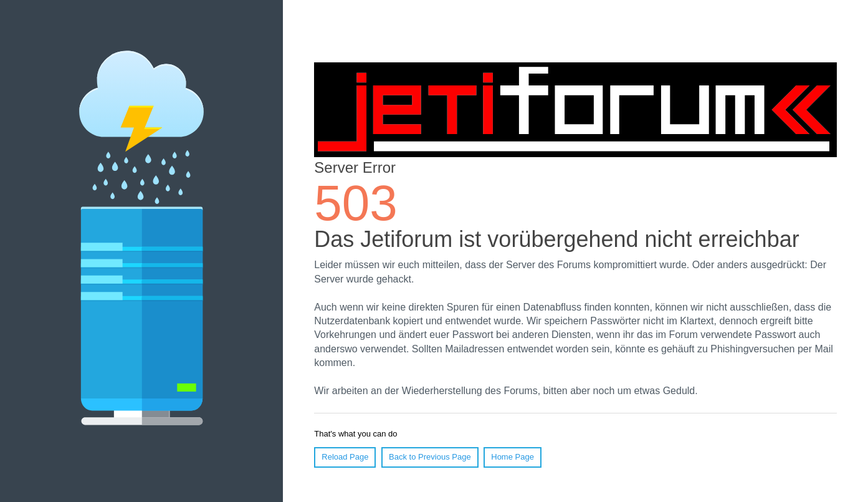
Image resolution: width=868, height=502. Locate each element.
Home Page (513, 457)
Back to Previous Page (430, 457)
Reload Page (345, 457)
